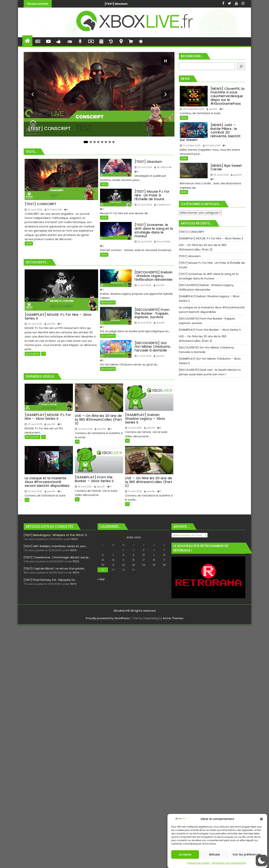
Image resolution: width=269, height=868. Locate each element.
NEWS (184, 118)
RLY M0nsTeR (53, 210)
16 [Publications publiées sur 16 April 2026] (133, 560)
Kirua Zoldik (162, 242)
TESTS (29, 244)
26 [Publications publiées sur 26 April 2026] (164, 565)
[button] (261, 819)
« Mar (101, 579)
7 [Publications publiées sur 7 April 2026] (113, 555)
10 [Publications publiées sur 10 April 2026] (144, 555)
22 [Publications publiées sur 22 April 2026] (124, 565)
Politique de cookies (198, 863)
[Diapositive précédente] (33, 94)
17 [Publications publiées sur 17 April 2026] (144, 560)
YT (43, 354)
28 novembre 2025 (192, 109)
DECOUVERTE (32, 354)
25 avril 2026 (33, 324)
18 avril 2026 (143, 323)
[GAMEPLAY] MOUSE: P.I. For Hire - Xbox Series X (183, 4)
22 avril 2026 (143, 242)
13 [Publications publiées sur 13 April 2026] (103, 560)
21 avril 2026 (143, 285)
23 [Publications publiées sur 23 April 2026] (133, 565)
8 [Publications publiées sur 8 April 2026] (124, 555)
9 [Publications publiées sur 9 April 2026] (134, 555)
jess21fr (50, 324)
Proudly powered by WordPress (108, 618)
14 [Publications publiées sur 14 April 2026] (113, 560)
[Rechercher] (241, 66)
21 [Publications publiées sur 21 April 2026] (113, 565)
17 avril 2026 (143, 356)
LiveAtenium (162, 205)
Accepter (185, 854)
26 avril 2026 (33, 210)
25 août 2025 (220, 175)
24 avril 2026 (84, 429)
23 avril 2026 (143, 167)
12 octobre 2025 (190, 145)
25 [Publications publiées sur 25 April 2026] (154, 565)
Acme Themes (173, 618)
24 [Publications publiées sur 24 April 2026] (144, 565)
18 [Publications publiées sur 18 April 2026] (154, 560)
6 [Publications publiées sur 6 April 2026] (103, 555)
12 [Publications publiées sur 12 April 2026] (164, 555)
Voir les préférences (247, 854)
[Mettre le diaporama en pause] (166, 61)
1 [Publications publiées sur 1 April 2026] (123, 550)
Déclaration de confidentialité (229, 863)
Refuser (215, 854)
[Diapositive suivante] (166, 94)
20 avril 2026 (33, 491)
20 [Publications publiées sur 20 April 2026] (103, 565)
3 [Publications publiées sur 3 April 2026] (144, 550)
